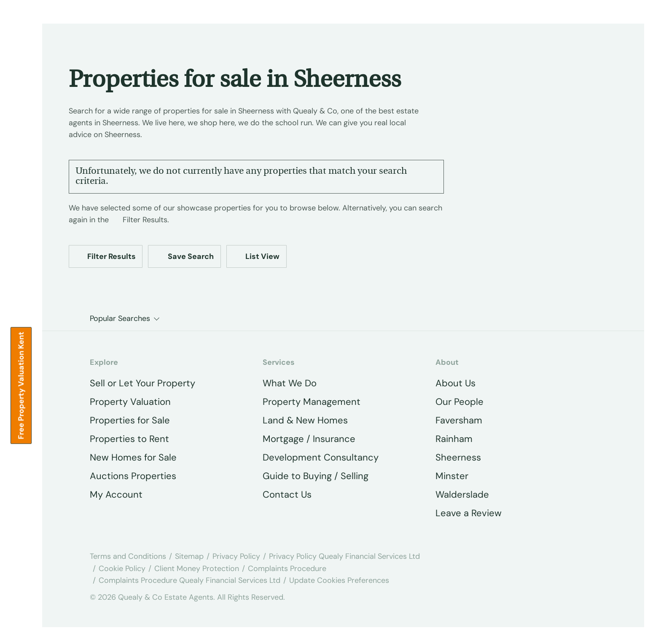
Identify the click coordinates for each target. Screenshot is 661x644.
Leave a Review (469, 513)
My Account (116, 494)
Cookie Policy (122, 569)
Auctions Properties (133, 476)
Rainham (454, 439)
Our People (459, 402)
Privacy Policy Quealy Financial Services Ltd (344, 556)
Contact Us (287, 494)
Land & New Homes (305, 420)
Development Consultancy (321, 457)
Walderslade (462, 494)
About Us (455, 383)
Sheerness (458, 457)
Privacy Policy (236, 556)
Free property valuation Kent (21, 385)
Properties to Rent (129, 439)
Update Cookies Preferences (339, 580)
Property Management (312, 402)
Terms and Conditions (128, 556)
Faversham (459, 420)
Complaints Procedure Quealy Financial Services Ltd (189, 580)
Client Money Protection (197, 569)
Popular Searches (120, 318)
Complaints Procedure (287, 569)
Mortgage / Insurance (309, 439)
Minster (452, 476)
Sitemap (189, 556)
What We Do (290, 383)
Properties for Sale (130, 420)
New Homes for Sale (133, 457)
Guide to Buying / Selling (316, 476)
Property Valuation (130, 402)
